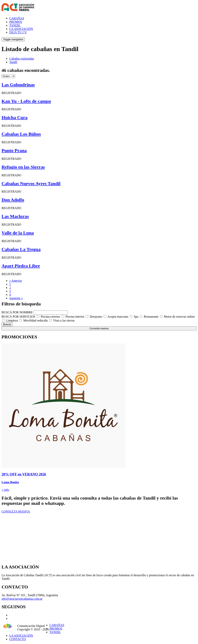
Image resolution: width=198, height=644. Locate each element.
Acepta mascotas (118, 317)
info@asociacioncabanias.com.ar (22, 599)
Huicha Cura (15, 117)
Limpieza (12, 320)
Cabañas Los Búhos (21, 134)
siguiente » (16, 298)
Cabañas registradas (22, 59)
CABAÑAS (17, 18)
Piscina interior (75, 317)
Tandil (13, 62)
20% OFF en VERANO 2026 (24, 474)
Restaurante (151, 317)
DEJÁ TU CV (18, 32)
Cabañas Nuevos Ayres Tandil (31, 183)
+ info (5, 490)
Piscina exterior (50, 317)
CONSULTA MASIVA (16, 511)
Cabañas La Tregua (21, 249)
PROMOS (16, 22)
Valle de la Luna (18, 233)
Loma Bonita (10, 482)
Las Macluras (15, 216)
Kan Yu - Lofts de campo (26, 101)
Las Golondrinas (18, 85)
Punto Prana (14, 150)
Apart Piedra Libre (21, 266)
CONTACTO (18, 639)
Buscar (7, 324)
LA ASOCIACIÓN (21, 29)
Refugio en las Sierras (23, 167)
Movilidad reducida (35, 320)
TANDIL (15, 25)
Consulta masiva (99, 328)
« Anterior (16, 281)
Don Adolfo (13, 200)
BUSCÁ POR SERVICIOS (18, 317)
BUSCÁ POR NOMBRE (17, 312)
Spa (136, 317)
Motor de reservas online (179, 317)
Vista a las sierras (64, 320)
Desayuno (96, 317)
